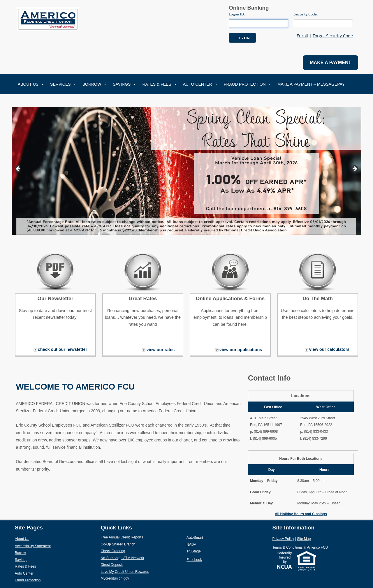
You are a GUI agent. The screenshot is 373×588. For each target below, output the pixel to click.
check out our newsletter (63, 349)
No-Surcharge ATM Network (136, 558)
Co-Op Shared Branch (131, 544)
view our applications (241, 350)
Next (356, 169)
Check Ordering (126, 551)
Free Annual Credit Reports (135, 537)
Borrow (95, 84)
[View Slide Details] (186, 171)
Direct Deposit (125, 564)
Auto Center (200, 84)
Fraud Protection (248, 84)
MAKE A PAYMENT (330, 63)
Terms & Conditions (288, 547)
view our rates (160, 350)
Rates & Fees (160, 84)
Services (63, 84)
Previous (17, 169)
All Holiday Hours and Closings (301, 514)
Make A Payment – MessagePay (311, 84)
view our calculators (329, 349)
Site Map (304, 539)
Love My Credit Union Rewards (138, 571)
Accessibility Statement (33, 546)
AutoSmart (208, 537)
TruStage (207, 551)
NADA (205, 544)
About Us (31, 84)
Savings (125, 84)
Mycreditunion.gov (115, 578)
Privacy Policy (283, 539)
